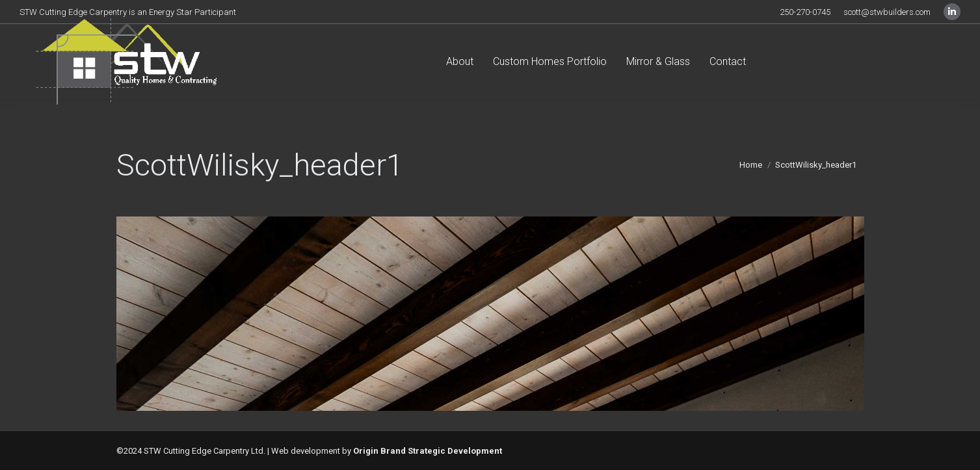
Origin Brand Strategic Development (428, 451)
